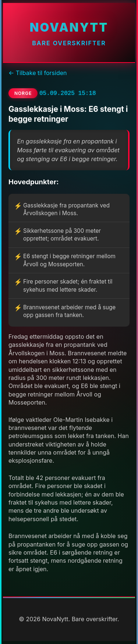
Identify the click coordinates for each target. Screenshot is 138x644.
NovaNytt (69, 27)
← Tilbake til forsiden (38, 73)
